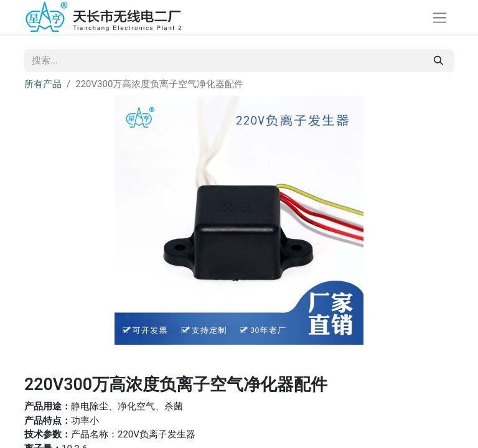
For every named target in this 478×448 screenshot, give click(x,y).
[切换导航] (440, 17)
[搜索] (438, 61)
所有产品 (43, 84)
